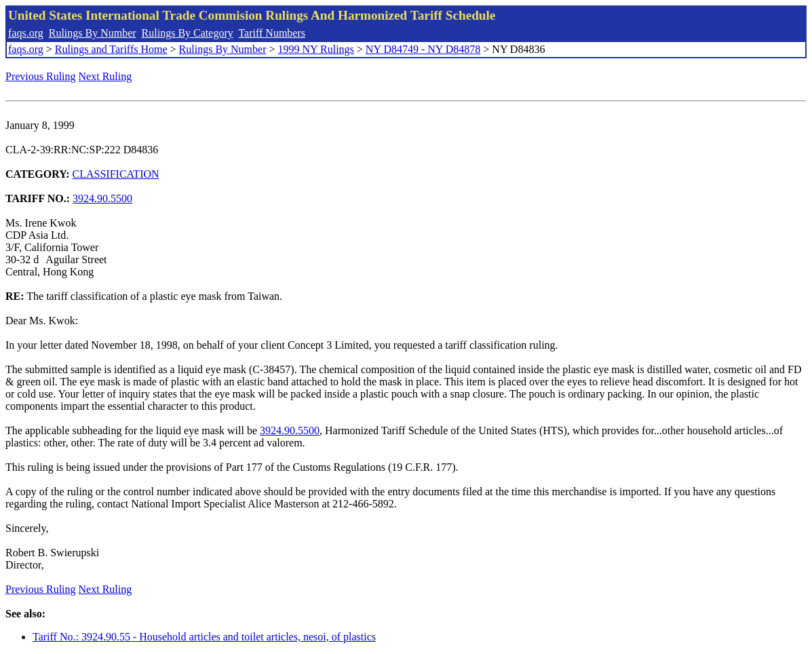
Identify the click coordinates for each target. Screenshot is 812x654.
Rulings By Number (93, 33)
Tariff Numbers (272, 33)
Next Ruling (105, 76)
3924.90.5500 (102, 198)
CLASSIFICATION (116, 174)
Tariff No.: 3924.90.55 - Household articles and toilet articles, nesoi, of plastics (204, 637)
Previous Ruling (41, 76)
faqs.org (26, 33)
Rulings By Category (188, 33)
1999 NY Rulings (316, 49)
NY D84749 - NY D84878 (423, 49)
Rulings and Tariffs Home (111, 49)
